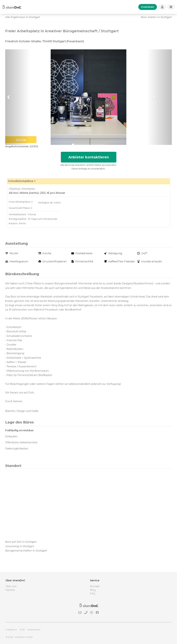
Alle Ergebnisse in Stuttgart (23, 17)
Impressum (11, 630)
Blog (93, 590)
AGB (22, 630)
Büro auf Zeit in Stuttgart (21, 542)
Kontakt (95, 586)
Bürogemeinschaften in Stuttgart (26, 551)
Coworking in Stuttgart (20, 546)
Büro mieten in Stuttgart (156, 17)
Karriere (10, 590)
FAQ (93, 594)
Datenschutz (34, 630)
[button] (18, 97)
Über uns (11, 586)
